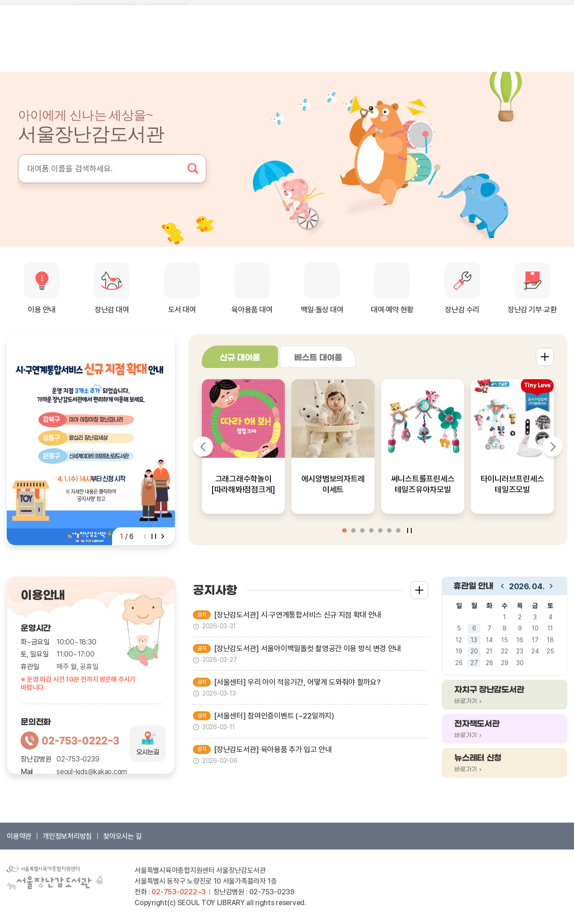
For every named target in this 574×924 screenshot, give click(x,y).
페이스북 (29, 11)
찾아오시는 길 (122, 836)
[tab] (240, 357)
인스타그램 (44, 11)
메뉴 (557, 47)
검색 (193, 169)
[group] (91, 440)
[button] (344, 530)
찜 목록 (557, 11)
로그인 (470, 11)
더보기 (545, 357)
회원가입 (498, 11)
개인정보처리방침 (67, 836)
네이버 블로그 (13, 11)
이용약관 (19, 836)
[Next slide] (163, 536)
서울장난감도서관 (61, 47)
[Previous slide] (145, 536)
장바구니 (528, 11)
